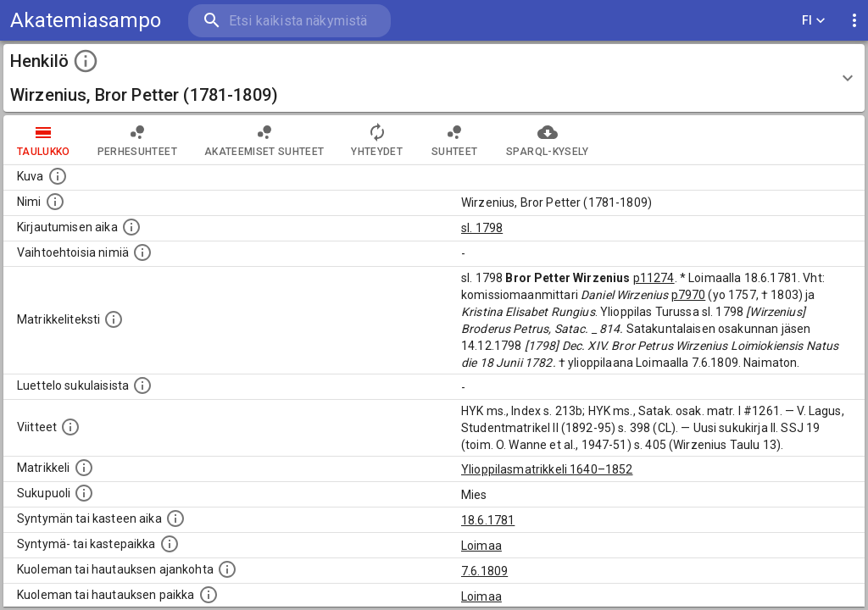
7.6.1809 (484, 571)
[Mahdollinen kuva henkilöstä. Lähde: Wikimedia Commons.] (58, 176)
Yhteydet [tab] (377, 140)
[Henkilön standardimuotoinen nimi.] (55, 202)
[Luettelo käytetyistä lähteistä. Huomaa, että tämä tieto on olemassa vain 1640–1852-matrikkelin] (70, 427)
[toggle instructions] (86, 61)
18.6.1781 (488, 520)
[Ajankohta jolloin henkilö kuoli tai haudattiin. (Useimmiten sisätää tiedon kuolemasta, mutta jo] (227, 569)
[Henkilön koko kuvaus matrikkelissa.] (114, 319)
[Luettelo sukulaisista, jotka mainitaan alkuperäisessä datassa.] (142, 385)
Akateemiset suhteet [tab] (264, 140)
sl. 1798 (482, 228)
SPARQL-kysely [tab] (547, 140)
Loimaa (481, 546)
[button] (434, 78)
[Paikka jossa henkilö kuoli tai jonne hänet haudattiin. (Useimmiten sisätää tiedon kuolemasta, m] (209, 595)
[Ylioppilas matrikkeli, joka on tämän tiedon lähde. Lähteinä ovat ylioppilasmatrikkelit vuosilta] (84, 468)
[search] (288, 21)
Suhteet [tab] (454, 140)
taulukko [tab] (44, 140)
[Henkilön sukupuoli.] (84, 493)
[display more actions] (854, 21)
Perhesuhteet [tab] (137, 140)
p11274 (654, 278)
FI (814, 21)
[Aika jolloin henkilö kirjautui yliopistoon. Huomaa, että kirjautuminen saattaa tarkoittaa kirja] (131, 227)
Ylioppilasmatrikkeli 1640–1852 (547, 469)
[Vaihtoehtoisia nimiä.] (142, 252)
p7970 (689, 295)
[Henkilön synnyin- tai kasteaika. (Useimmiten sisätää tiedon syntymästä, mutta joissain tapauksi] (175, 518)
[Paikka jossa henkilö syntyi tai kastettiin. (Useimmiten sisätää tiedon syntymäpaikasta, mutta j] (170, 544)
